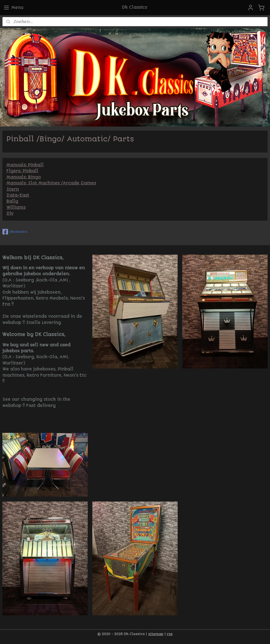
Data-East (18, 195)
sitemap (156, 634)
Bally (12, 201)
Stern (13, 189)
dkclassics (15, 232)
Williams (16, 207)
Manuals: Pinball (25, 165)
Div (10, 213)
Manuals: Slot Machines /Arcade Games (51, 183)
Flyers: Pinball (22, 171)
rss (170, 634)
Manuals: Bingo (24, 177)
